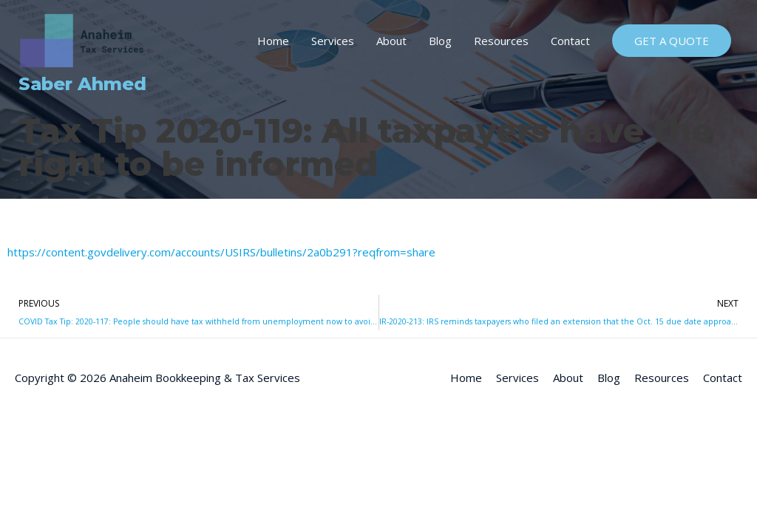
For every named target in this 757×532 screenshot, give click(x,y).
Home (273, 41)
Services (333, 41)
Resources (501, 41)
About (391, 41)
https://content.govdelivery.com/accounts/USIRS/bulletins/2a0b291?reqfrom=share (221, 252)
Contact (570, 41)
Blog (440, 41)
